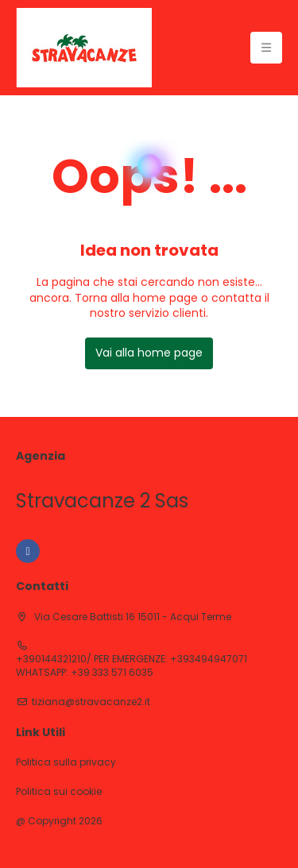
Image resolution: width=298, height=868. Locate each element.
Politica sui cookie (59, 792)
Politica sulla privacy (66, 762)
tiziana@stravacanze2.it (91, 702)
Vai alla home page (149, 353)
